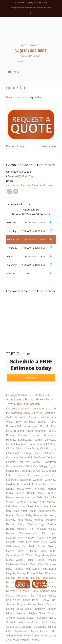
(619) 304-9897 (35, 3)
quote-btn (22, 97)
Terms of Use (14, 404)
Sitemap (29, 400)
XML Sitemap (32, 404)
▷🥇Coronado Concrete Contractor (31, 30)
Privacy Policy (44, 400)
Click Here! (31, 378)
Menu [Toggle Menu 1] (14, 72)
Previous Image (15, 146)
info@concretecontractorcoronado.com (31, 8)
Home (9, 97)
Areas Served (14, 400)
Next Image (49, 146)
